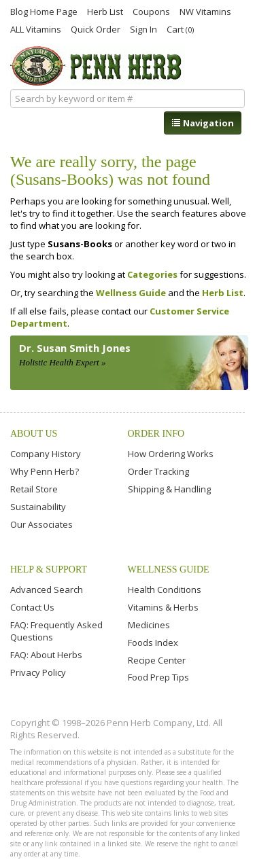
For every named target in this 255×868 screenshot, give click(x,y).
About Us (34, 434)
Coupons (151, 11)
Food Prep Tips (158, 677)
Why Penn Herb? (45, 471)
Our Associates (41, 524)
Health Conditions (165, 590)
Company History (46, 454)
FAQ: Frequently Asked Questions (56, 631)
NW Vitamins (205, 11)
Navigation (203, 123)
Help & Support (49, 569)
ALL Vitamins (36, 29)
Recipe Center (157, 660)
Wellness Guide (131, 293)
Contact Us (32, 607)
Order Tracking (158, 471)
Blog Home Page (44, 11)
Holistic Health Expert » (62, 362)
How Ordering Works (171, 454)
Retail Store (34, 489)
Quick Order (96, 29)
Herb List (105, 11)
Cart (180, 29)
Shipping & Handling (169, 489)
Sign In (143, 29)
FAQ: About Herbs (46, 655)
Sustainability (38, 507)
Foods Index (153, 643)
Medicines (149, 625)
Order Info (156, 434)
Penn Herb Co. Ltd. (98, 66)
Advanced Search (47, 590)
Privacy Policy (38, 672)
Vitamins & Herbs (163, 607)
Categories (152, 274)
